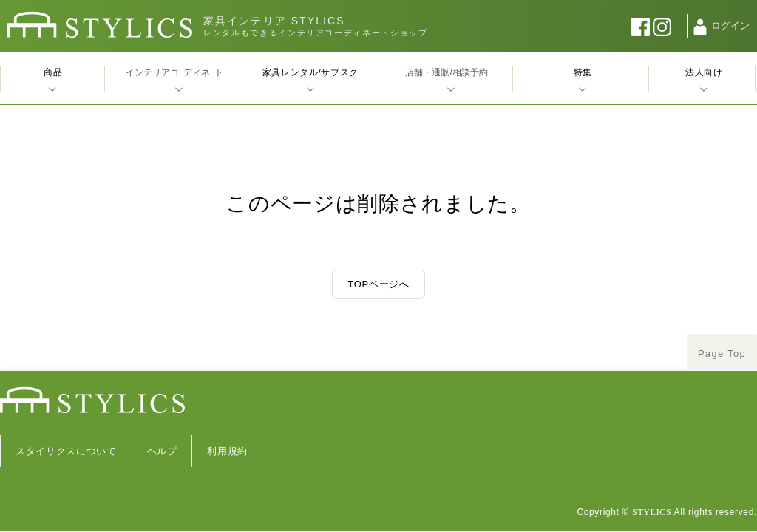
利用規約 (227, 451)
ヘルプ (162, 451)
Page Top (722, 354)
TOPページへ (378, 284)
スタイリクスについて (66, 451)
